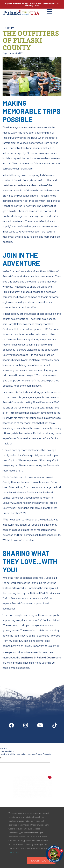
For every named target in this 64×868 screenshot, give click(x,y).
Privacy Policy (33, 760)
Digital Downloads (17, 744)
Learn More (13, 852)
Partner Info (39, 744)
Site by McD (6, 672)
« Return (9, 28)
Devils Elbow (17, 211)
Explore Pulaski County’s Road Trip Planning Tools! (32, 4)
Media (55, 744)
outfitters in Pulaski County (38, 657)
